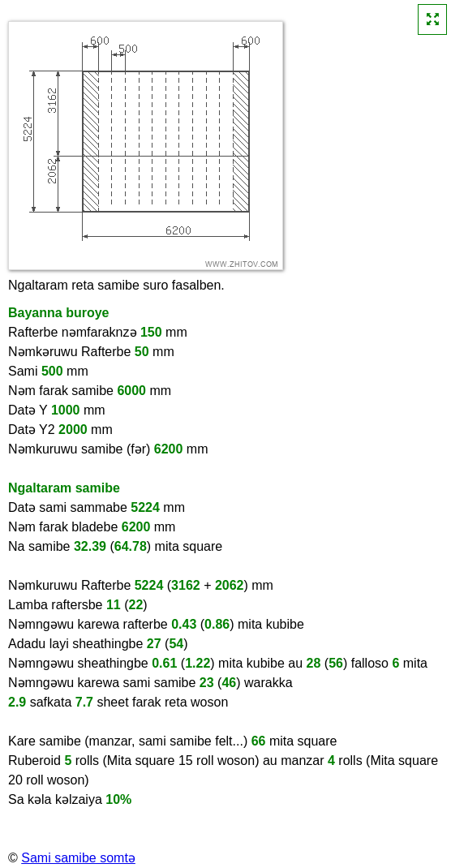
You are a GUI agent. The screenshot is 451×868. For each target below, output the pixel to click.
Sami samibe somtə (78, 858)
